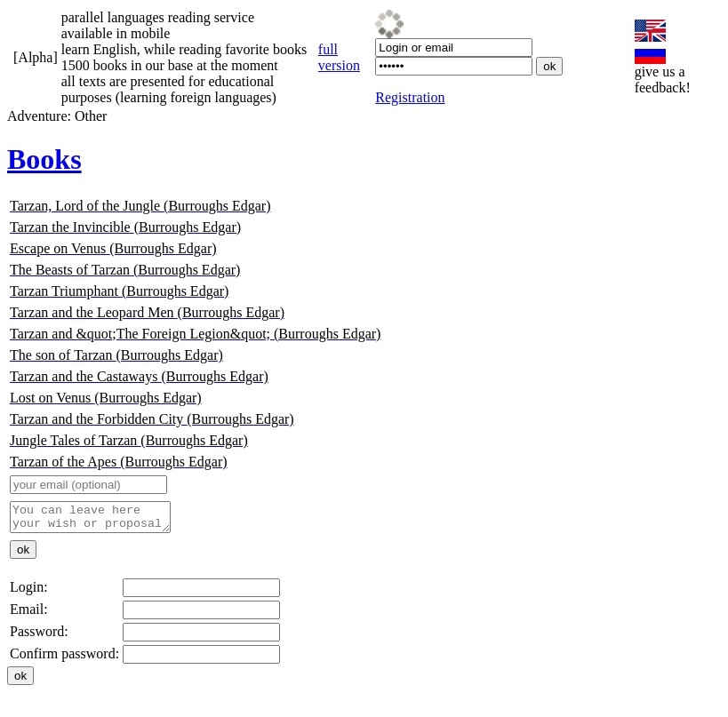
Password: (39, 637)
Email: (29, 614)
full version (339, 57)
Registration (410, 97)
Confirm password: (64, 659)
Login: (29, 592)
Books (44, 159)
